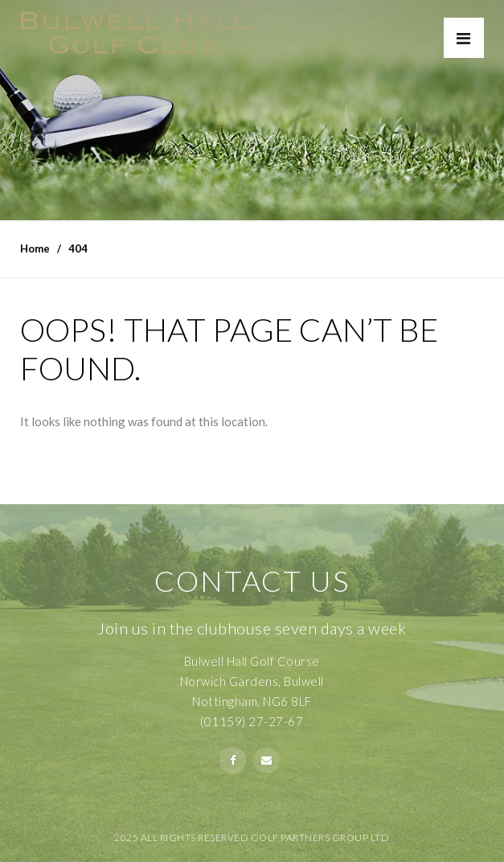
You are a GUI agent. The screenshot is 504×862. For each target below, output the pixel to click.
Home (35, 248)
